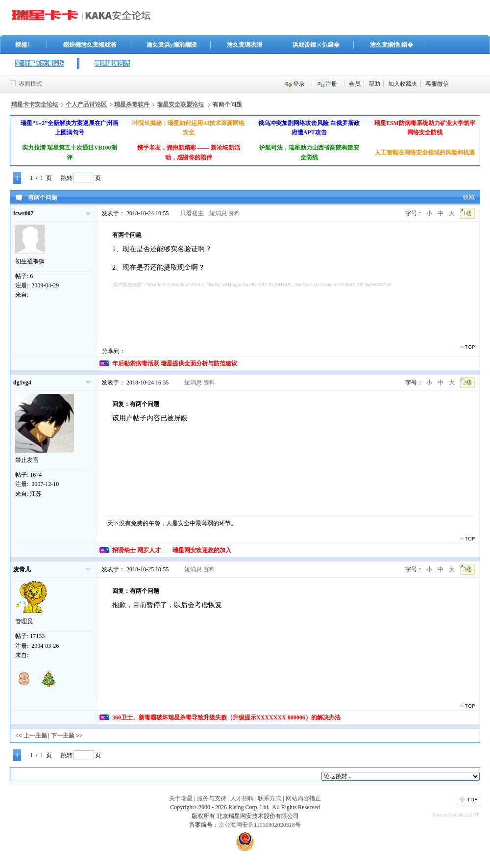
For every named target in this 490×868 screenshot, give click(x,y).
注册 (331, 84)
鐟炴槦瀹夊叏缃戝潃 (90, 45)
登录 (299, 84)
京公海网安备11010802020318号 (260, 825)
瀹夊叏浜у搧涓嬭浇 (171, 45)
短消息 (218, 213)
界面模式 (30, 84)
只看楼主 (192, 213)
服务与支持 (212, 798)
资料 (234, 213)
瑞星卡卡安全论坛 (35, 104)
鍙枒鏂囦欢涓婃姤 (40, 63)
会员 (355, 84)
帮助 (374, 84)
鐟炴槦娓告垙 (112, 63)
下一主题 (63, 736)
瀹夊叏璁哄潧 (245, 45)
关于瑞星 (181, 798)
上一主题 (35, 736)
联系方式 (269, 798)
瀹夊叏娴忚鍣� (392, 45)
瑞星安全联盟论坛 (180, 104)
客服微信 (437, 84)
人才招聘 (242, 798)
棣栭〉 (24, 45)
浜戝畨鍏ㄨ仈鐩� (316, 45)
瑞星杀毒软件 (132, 104)
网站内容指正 (303, 798)
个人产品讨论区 (86, 104)
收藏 (469, 197)
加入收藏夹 (403, 84)
